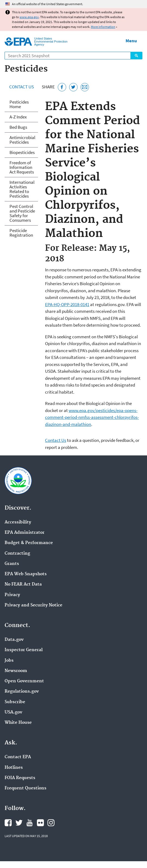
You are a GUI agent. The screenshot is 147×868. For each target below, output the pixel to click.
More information (103, 27)
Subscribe (15, 702)
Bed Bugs (18, 127)
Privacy (12, 595)
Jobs (9, 661)
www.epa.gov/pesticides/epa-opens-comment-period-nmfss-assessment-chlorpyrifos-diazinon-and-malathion (92, 417)
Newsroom (16, 671)
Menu (131, 41)
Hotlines (14, 768)
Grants (12, 564)
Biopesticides (22, 152)
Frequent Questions (25, 788)
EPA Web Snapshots (26, 574)
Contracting (17, 554)
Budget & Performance (29, 543)
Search (136, 56)
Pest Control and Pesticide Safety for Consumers (22, 213)
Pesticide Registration (21, 233)
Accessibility (18, 522)
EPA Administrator (25, 533)
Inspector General (24, 650)
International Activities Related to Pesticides (22, 189)
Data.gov (14, 640)
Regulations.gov (22, 692)
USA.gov (13, 712)
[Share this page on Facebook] (62, 87)
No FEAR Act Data (23, 584)
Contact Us (22, 87)
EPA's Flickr (40, 823)
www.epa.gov (29, 17)
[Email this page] (85, 87)
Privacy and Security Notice (33, 605)
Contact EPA (18, 757)
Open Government (24, 681)
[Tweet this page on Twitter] (73, 87)
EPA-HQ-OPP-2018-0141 (67, 304)
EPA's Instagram (51, 823)
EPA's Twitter (19, 823)
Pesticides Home (19, 104)
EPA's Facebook (8, 823)
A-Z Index (18, 117)
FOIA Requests (20, 778)
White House (18, 723)
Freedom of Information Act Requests (22, 167)
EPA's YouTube (30, 823)
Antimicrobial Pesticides (22, 140)
